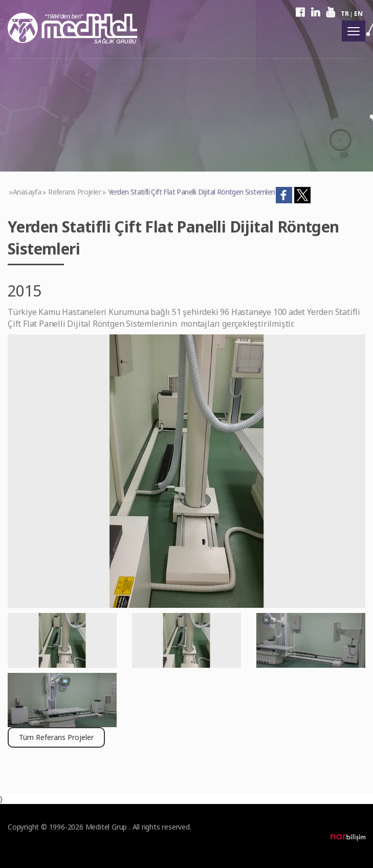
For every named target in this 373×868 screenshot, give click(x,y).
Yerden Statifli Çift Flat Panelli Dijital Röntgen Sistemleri (191, 192)
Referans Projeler (74, 192)
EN (358, 14)
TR (345, 14)
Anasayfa (27, 192)
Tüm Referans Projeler (56, 737)
